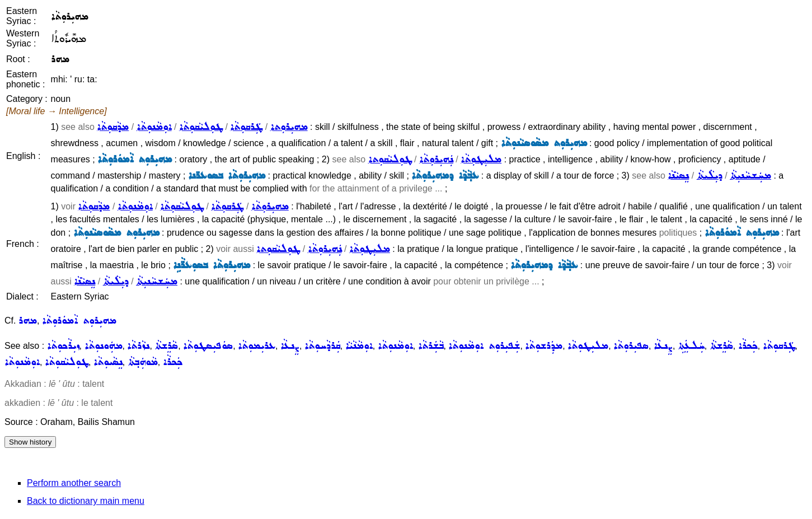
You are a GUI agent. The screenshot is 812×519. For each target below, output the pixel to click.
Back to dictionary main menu (86, 501)
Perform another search (74, 483)
